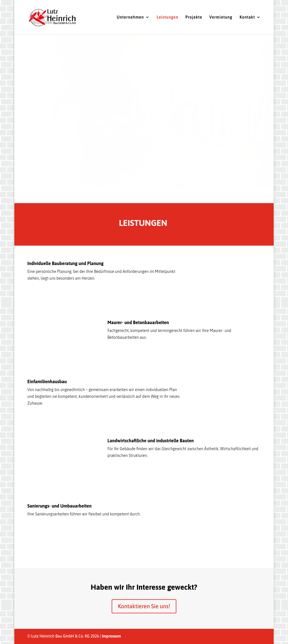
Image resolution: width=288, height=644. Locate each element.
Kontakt (247, 17)
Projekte (194, 17)
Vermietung (221, 17)
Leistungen (167, 17)
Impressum (111, 636)
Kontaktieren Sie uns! (144, 606)
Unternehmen (130, 17)
